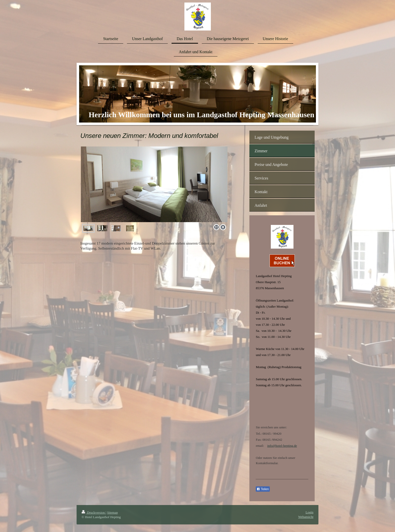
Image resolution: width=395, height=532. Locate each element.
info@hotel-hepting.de (282, 446)
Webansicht (306, 517)
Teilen (263, 489)
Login (309, 512)
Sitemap (112, 512)
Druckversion (94, 512)
